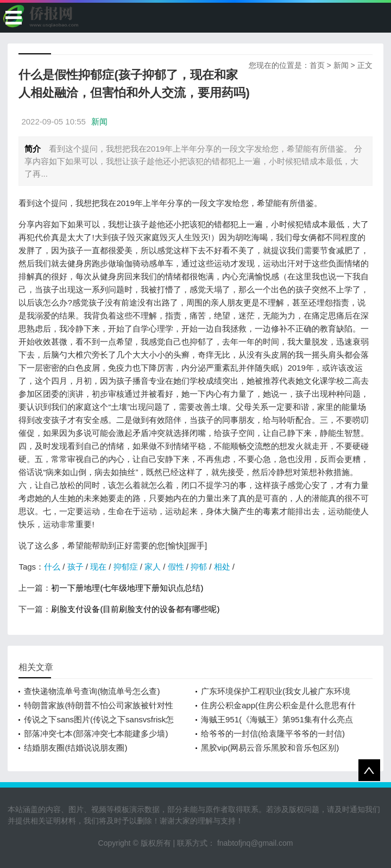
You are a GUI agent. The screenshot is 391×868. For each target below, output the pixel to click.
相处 (222, 567)
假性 (176, 567)
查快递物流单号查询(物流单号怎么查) (92, 691)
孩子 (75, 567)
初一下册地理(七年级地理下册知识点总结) (127, 588)
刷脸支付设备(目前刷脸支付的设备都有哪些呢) (135, 609)
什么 (52, 567)
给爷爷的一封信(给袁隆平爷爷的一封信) (273, 733)
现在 (98, 567)
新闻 (341, 65)
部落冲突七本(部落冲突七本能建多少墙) (96, 733)
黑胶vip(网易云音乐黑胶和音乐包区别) (270, 748)
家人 (153, 567)
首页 (317, 65)
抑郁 (199, 567)
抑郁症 (126, 567)
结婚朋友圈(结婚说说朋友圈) (75, 748)
